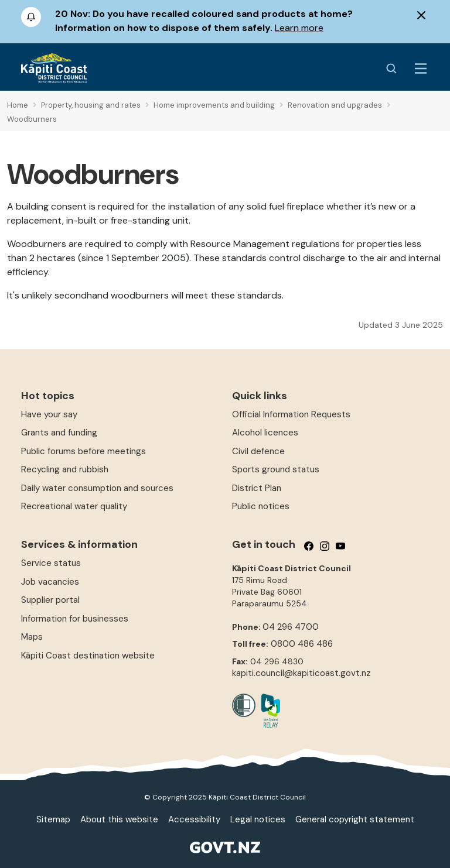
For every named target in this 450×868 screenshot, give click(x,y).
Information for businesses (75, 619)
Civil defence (258, 451)
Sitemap (53, 819)
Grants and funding (59, 433)
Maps (32, 637)
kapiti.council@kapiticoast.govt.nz (301, 673)
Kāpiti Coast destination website (88, 656)
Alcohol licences (265, 433)
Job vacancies (50, 582)
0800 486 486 (302, 644)
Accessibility (194, 819)
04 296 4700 (291, 627)
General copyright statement (355, 819)
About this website (119, 819)
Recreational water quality (74, 506)
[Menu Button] (421, 68)
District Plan (257, 488)
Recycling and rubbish (65, 469)
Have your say (49, 414)
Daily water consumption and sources (97, 488)
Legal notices (258, 819)
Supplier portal (50, 600)
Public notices (261, 506)
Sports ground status (276, 469)
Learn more (299, 28)
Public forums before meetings (83, 451)
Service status (51, 563)
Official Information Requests (291, 414)
